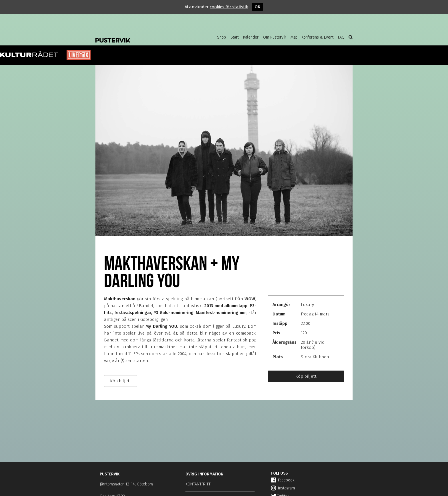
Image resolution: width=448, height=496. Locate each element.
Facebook (283, 480)
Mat (294, 37)
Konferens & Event (317, 37)
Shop (222, 37)
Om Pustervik (275, 37)
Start (235, 37)
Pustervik (141, 36)
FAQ (341, 37)
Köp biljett (306, 376)
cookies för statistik (229, 7)
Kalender (251, 37)
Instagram (283, 488)
